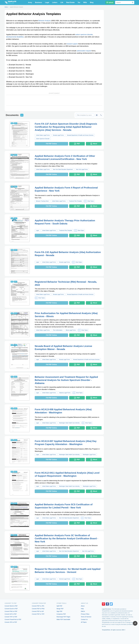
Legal (47, 2)
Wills (85, 2)
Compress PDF (61, 614)
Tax (79, 2)
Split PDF (59, 606)
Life (62, 2)
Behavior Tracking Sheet (42, 201)
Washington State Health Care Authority (69, 423)
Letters (55, 2)
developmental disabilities (15, 37)
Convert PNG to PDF (11, 611)
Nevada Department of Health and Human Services (80, 135)
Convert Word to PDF (11, 606)
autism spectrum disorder (84, 35)
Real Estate (70, 2)
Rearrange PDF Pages (63, 617)
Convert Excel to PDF (11, 609)
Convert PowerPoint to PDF (13, 619)
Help (82, 609)
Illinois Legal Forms (71, 330)
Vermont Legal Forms (65, 579)
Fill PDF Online (51, 144)
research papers (72, 44)
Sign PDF (59, 611)
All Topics (84, 622)
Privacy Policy (85, 614)
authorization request (84, 51)
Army (30, 2)
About (83, 606)
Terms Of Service (86, 617)
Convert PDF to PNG (38, 609)
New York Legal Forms (82, 169)
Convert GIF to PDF (11, 614)
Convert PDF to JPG (38, 606)
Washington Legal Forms (89, 455)
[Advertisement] (54, 100)
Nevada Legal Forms (58, 135)
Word (94, 144)
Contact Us (84, 619)
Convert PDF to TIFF (38, 614)
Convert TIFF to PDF (11, 617)
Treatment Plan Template (75, 201)
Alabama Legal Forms (65, 393)
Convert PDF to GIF (38, 611)
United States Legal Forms (43, 135)
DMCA (83, 611)
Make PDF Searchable (63, 619)
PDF (77, 144)
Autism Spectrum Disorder (43, 139)
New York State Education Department (63, 169)
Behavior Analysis (44, 21)
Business (39, 2)
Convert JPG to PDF (11, 622)
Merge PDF (60, 609)
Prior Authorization (58, 330)
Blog (92, 2)
